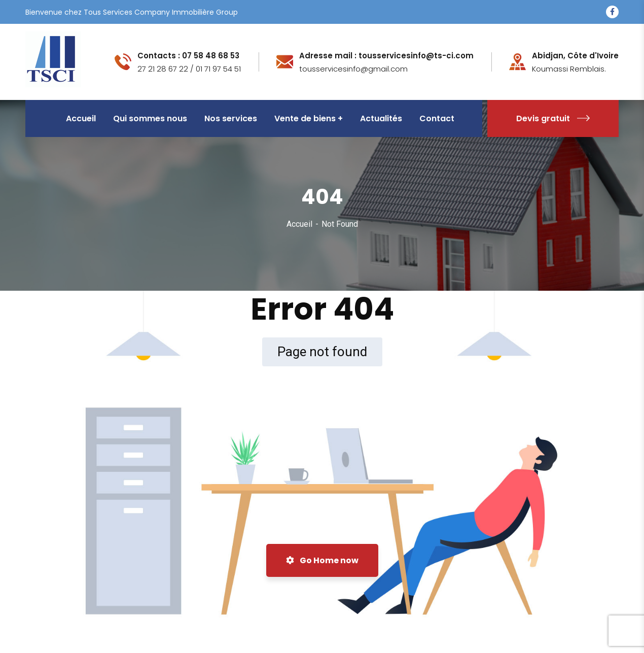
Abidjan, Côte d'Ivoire (575, 56)
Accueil (299, 224)
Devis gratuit (553, 118)
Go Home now (322, 560)
